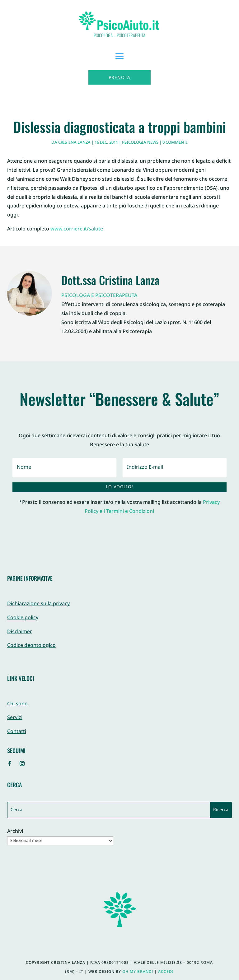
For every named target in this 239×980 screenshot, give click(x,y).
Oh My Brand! (138, 972)
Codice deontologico (31, 646)
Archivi (15, 832)
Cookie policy (23, 618)
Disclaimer (20, 632)
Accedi (166, 972)
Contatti (17, 732)
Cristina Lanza (74, 143)
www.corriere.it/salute (77, 229)
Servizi (15, 718)
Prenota (119, 78)
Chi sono (17, 704)
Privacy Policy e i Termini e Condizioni (152, 507)
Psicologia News (140, 143)
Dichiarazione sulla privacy (38, 604)
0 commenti (175, 143)
